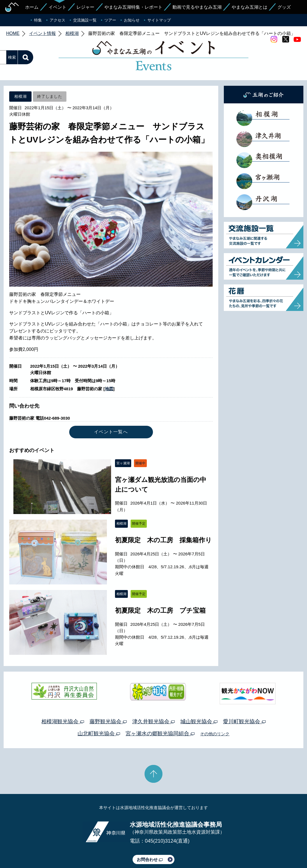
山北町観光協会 (99, 707)
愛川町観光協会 (244, 695)
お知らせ (132, 20)
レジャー (85, 7)
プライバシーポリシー (103, 848)
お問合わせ (150, 833)
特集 (38, 20)
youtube (297, 39)
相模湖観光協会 (63, 695)
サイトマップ (159, 20)
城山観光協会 (199, 695)
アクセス (57, 20)
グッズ (284, 7)
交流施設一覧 (85, 20)
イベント (57, 7)
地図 (109, 362)
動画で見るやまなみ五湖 (197, 7)
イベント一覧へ (111, 406)
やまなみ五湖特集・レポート (133, 7)
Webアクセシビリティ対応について (212, 848)
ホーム (32, 7)
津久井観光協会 (153, 695)
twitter (286, 39)
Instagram (274, 39)
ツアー (110, 20)
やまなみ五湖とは (250, 7)
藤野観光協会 (108, 695)
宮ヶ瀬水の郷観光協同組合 (160, 707)
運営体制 (71, 848)
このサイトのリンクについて (152, 848)
